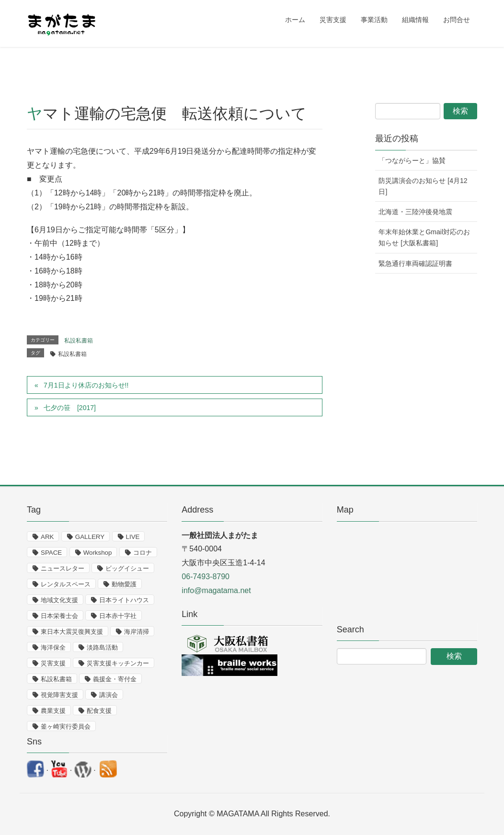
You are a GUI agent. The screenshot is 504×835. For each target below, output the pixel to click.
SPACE (51, 553)
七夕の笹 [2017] (70, 408)
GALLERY (90, 537)
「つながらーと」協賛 (412, 160)
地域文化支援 (59, 600)
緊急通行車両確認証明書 (415, 263)
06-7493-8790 (206, 577)
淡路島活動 (102, 647)
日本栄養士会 (59, 616)
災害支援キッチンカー (118, 663)
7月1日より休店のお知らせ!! (86, 385)
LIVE (133, 537)
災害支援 (53, 663)
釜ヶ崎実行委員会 (66, 726)
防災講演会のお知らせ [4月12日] (423, 186)
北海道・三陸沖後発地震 (415, 212)
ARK (47, 537)
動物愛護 (124, 584)
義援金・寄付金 (115, 679)
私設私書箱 (79, 341)
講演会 (109, 695)
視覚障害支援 (59, 695)
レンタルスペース (66, 584)
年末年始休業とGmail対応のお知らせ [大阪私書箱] (424, 237)
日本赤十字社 (118, 616)
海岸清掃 (137, 632)
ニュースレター (63, 568)
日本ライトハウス (124, 600)
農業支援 (53, 711)
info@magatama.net (216, 590)
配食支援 (99, 711)
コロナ (143, 553)
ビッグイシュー (127, 568)
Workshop (98, 553)
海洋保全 (53, 647)
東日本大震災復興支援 (72, 632)
